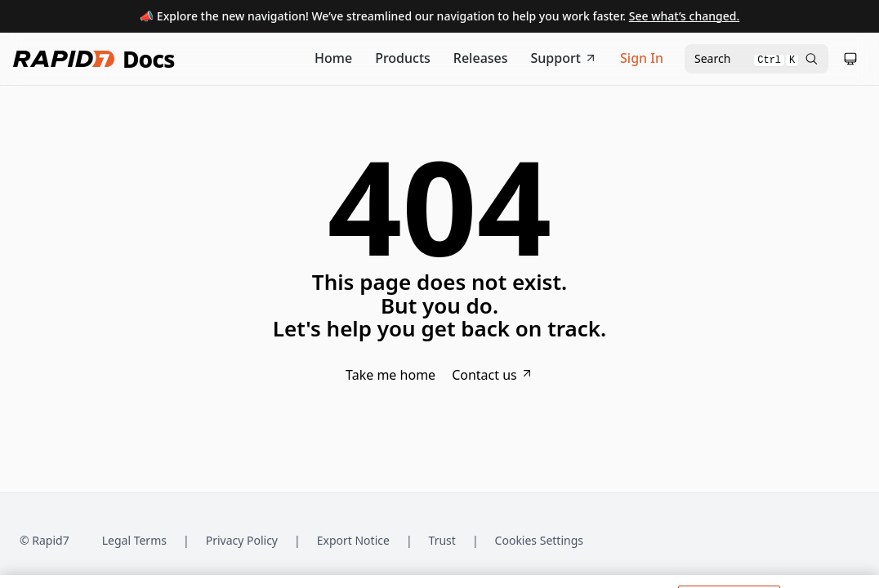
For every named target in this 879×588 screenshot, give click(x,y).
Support (564, 58)
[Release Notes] (481, 59)
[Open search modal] (756, 59)
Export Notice (353, 540)
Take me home (390, 375)
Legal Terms (134, 540)
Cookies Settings (539, 541)
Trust (442, 540)
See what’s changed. (684, 16)
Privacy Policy (242, 540)
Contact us (493, 375)
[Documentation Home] (333, 59)
